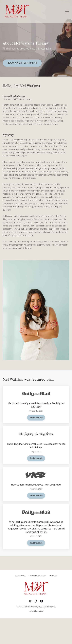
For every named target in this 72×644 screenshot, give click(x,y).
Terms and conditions (37, 576)
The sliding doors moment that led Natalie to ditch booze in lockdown (36, 446)
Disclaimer (53, 576)
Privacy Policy (20, 576)
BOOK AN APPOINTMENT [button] (22, 63)
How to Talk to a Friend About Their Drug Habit (36, 485)
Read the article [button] (36, 418)
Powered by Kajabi (36, 611)
